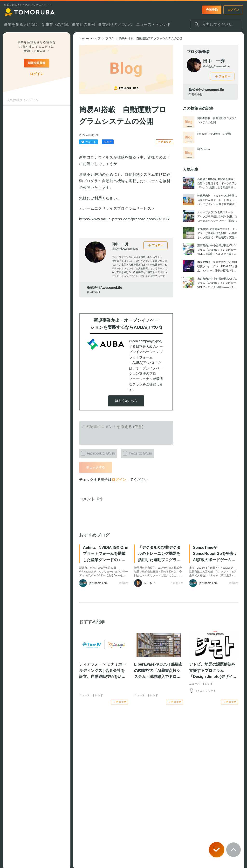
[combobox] (217, 25)
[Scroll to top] (233, 850)
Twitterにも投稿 (136, 452)
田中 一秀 (120, 244)
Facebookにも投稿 (97, 452)
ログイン (119, 479)
